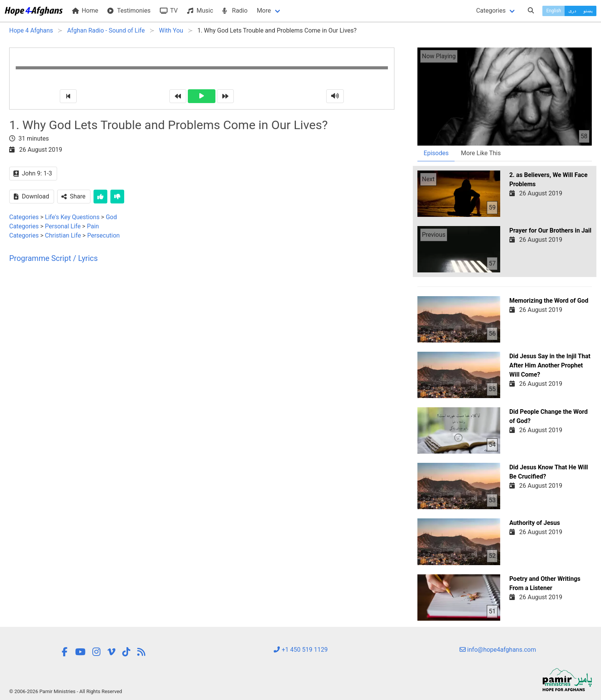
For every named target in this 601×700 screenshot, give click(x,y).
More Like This (481, 153)
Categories (491, 11)
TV (169, 11)
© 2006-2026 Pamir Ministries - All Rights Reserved (66, 691)
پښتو (588, 11)
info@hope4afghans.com (498, 650)
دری (572, 11)
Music (200, 11)
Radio (235, 11)
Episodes (436, 153)
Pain (93, 226)
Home (85, 11)
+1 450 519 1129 (300, 650)
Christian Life (63, 235)
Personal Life (63, 226)
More (264, 11)
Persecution (103, 235)
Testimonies (129, 11)
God (111, 217)
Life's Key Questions (72, 217)
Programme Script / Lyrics (53, 258)
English (554, 11)
